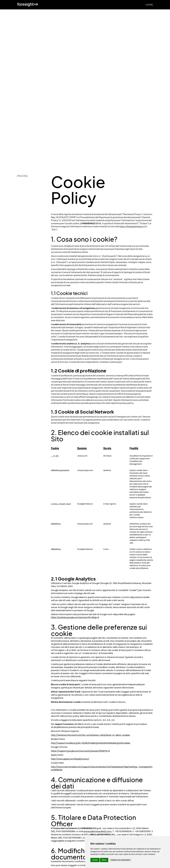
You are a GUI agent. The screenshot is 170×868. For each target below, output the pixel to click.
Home (149, 5)
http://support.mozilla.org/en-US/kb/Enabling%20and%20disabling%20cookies (91, 743)
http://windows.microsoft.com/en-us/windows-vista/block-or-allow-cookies (90, 735)
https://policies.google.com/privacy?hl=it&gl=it (75, 617)
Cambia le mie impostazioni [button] (120, 860)
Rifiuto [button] (104, 860)
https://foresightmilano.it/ (132, 226)
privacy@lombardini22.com (98, 831)
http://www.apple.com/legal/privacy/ (70, 759)
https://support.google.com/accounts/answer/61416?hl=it (80, 751)
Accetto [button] (95, 860)
